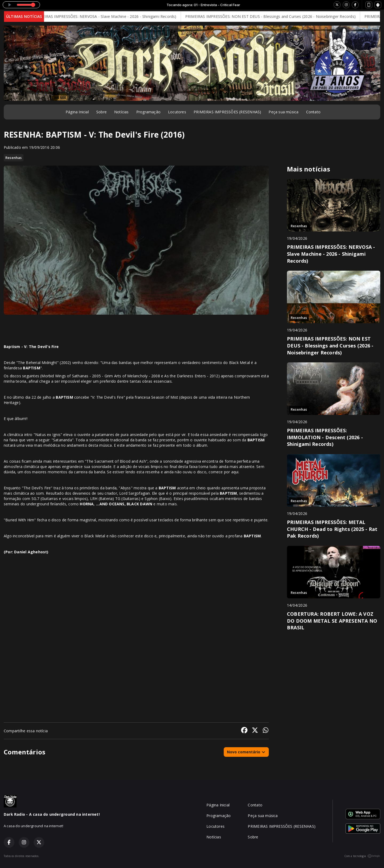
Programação (148, 112)
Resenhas (14, 158)
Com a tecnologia (362, 856)
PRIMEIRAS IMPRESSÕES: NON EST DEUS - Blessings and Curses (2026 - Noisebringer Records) (276, 16)
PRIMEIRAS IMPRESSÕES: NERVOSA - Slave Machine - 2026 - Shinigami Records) (110, 16)
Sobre (101, 112)
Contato (313, 112)
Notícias (121, 112)
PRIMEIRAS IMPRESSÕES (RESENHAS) (227, 112)
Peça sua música (283, 112)
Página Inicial (77, 112)
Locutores (177, 112)
